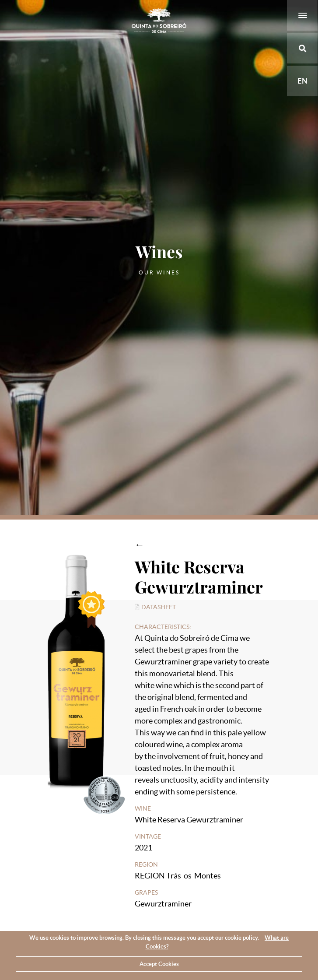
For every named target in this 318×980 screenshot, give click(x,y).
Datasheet (156, 607)
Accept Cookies (159, 964)
